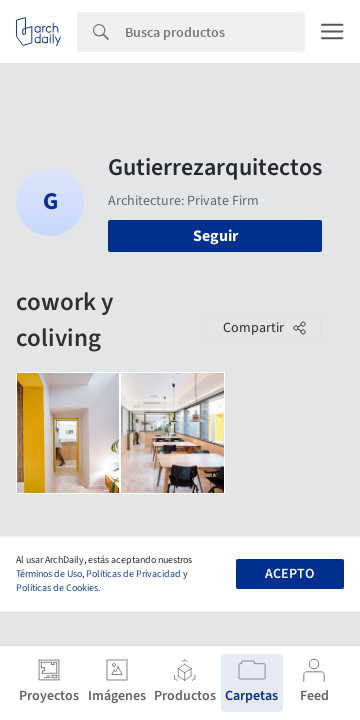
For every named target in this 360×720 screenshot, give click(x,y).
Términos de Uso (49, 574)
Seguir (215, 236)
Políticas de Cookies (57, 588)
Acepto (289, 574)
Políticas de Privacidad (133, 574)
